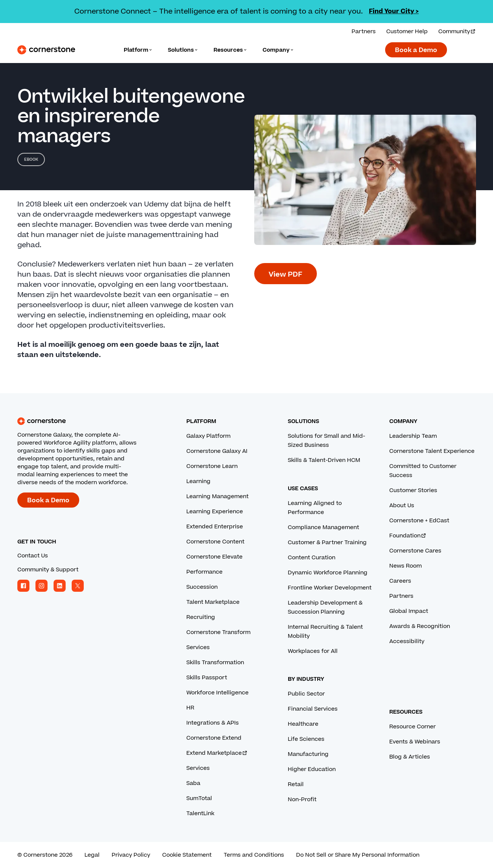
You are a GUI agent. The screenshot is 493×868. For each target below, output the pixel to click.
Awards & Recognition (420, 626)
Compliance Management (323, 527)
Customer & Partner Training (327, 542)
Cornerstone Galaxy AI (217, 451)
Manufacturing (308, 754)
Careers (400, 581)
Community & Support (48, 570)
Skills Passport (207, 678)
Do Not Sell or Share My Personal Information (358, 855)
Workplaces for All (313, 651)
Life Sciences (306, 739)
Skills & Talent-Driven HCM (324, 460)
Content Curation (312, 558)
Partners (401, 596)
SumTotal (199, 798)
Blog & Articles (410, 757)
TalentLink (200, 813)
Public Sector (306, 694)
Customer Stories (413, 490)
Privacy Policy (131, 855)
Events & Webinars (415, 742)
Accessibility (407, 641)
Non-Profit (302, 800)
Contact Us (33, 556)
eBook (31, 159)
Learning (198, 481)
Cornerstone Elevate (214, 557)
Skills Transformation (215, 663)
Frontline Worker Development (330, 588)
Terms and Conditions (254, 855)
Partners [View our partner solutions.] (364, 32)
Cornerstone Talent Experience (432, 451)
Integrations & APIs (213, 723)
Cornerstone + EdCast (419, 521)
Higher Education (312, 769)
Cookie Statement (187, 855)
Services (198, 647)
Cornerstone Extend (214, 738)
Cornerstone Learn (212, 466)
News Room (405, 566)
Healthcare (303, 724)
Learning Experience (215, 512)
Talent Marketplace (213, 602)
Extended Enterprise (215, 527)
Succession (202, 587)
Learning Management (217, 496)
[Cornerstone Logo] (46, 50)
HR (190, 708)
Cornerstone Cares (415, 551)
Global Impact (409, 611)
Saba (193, 783)
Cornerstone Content (215, 542)
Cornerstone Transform (218, 632)
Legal (92, 855)
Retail (296, 784)
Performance (204, 572)
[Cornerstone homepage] (90, 421)
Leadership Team (413, 436)
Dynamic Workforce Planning (328, 573)
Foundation (408, 536)
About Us (402, 506)
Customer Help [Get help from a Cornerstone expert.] (407, 32)
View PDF (286, 275)
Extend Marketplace (217, 753)
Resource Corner (412, 727)
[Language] (138, 50)
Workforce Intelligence (217, 693)
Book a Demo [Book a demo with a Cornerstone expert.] (416, 50)
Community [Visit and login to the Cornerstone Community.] (457, 32)
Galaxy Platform (208, 436)
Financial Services (313, 709)
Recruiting (201, 617)
